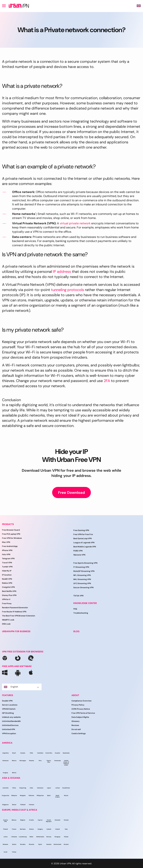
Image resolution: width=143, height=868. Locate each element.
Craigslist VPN (8, 587)
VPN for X (6, 599)
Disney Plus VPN (9, 595)
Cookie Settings (79, 733)
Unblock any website (11, 717)
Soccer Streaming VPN (83, 587)
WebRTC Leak (8, 620)
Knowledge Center (85, 603)
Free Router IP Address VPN (14, 612)
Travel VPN (7, 563)
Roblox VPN (7, 583)
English (22, 687)
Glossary (76, 721)
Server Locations (10, 705)
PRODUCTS (8, 524)
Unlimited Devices (10, 725)
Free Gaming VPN (81, 530)
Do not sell (76, 729)
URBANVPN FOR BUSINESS (16, 631)
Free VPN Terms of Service (83, 713)
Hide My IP (7, 571)
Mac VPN (6, 542)
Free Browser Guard (11, 530)
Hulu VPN (6, 554)
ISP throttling (8, 713)
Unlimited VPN (8, 729)
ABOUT (75, 695)
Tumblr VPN (7, 567)
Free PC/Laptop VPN (11, 534)
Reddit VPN (7, 579)
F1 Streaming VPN (81, 567)
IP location (7, 575)
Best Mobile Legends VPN (85, 547)
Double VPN (7, 701)
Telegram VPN (8, 559)
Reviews (75, 725)
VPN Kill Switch (9, 709)
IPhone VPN (7, 550)
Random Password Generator (15, 608)
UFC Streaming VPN (82, 583)
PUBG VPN (78, 551)
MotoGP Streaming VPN (84, 571)
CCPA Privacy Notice (81, 709)
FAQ (75, 609)
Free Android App (10, 546)
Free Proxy (7, 603)
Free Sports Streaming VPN (85, 563)
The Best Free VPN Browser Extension (19, 616)
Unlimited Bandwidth (11, 721)
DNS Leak (6, 624)
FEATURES (8, 695)
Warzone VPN (79, 555)
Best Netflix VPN (9, 591)
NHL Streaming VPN (82, 579)
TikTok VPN (78, 596)
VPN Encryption (9, 733)
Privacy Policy (78, 705)
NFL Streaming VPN (82, 575)
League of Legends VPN (84, 543)
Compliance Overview (81, 701)
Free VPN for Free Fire (83, 534)
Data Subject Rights (80, 717)
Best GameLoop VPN (82, 538)
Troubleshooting (81, 613)
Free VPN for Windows (12, 538)
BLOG (76, 631)
